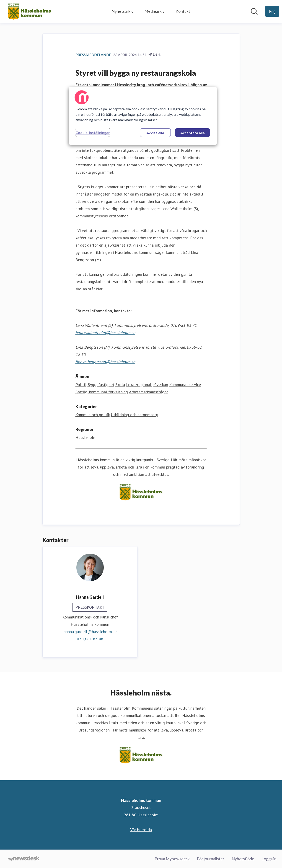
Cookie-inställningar (93, 133)
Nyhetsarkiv (122, 11)
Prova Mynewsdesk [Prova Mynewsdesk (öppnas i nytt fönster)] (172, 859)
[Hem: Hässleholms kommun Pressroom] (30, 11)
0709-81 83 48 (90, 639)
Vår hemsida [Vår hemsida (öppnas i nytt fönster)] (141, 829)
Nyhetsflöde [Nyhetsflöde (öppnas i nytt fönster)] (243, 859)
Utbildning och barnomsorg (135, 415)
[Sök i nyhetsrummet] (254, 11)
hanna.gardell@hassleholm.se (90, 632)
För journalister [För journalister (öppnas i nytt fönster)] (211, 859)
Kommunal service (185, 385)
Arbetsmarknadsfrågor (149, 392)
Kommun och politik (93, 415)
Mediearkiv (154, 11)
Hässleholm (86, 437)
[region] (143, 116)
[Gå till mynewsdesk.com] (24, 859)
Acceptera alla (193, 133)
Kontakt (183, 11)
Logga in (269, 859)
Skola (120, 385)
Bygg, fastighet (101, 385)
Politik (81, 385)
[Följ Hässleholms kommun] (272, 11)
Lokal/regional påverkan (147, 385)
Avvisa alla (155, 133)
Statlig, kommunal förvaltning (102, 392)
